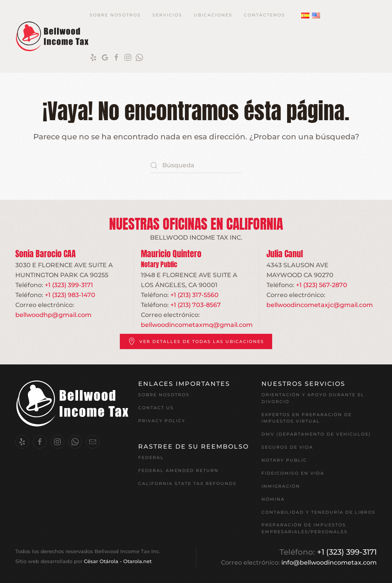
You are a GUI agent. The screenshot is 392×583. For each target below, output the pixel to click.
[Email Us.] (93, 442)
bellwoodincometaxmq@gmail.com (197, 325)
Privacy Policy (162, 421)
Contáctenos (265, 15)
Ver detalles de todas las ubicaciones (196, 341)
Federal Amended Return (178, 470)
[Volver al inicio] (52, 36)
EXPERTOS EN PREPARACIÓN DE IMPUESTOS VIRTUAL (307, 418)
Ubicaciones (213, 15)
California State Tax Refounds (187, 483)
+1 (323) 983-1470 (70, 295)
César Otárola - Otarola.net (118, 561)
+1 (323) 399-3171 (69, 285)
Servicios (167, 15)
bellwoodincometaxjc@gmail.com (320, 305)
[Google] (105, 57)
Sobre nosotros (164, 395)
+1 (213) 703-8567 (196, 305)
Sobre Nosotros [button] (115, 15)
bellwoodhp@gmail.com (53, 315)
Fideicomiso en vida (293, 473)
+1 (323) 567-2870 (322, 285)
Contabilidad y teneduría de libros (318, 512)
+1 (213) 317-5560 (194, 295)
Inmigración (281, 486)
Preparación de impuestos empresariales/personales (305, 528)
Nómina (273, 499)
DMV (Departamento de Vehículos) (316, 434)
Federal (151, 457)
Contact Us (156, 408)
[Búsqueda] (196, 165)
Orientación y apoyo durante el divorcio (313, 398)
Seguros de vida (287, 447)
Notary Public (284, 460)
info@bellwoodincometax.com (329, 563)
